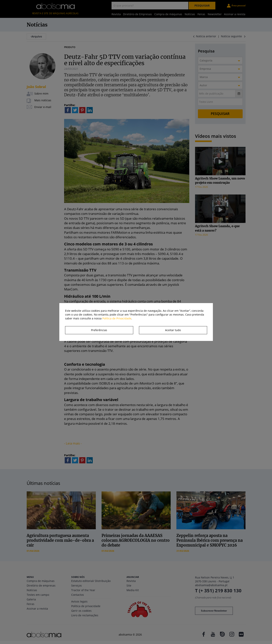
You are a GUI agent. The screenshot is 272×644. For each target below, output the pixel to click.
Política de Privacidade (117, 318)
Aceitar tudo (173, 330)
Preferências (99, 330)
